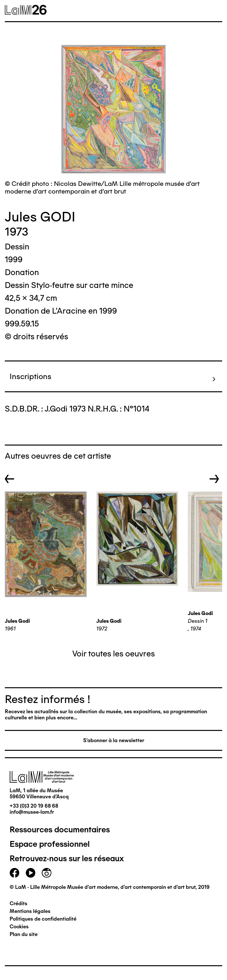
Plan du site (24, 934)
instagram (47, 873)
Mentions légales (30, 911)
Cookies (19, 927)
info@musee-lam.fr (32, 812)
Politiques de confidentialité (43, 919)
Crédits (18, 903)
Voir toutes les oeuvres (113, 654)
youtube (31, 873)
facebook (14, 873)
